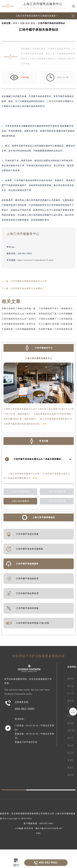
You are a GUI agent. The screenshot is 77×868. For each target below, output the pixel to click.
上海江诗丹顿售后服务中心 (43, 4)
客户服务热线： (39, 823)
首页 (15, 23)
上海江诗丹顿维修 (20, 492)
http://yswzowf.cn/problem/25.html (36, 260)
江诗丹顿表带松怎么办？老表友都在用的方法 (24, 314)
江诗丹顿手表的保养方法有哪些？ (28, 288)
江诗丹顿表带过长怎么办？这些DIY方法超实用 (25, 319)
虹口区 (71, 716)
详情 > (46, 424)
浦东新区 (72, 731)
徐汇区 (71, 686)
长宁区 (71, 693)
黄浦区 (71, 679)
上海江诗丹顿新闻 (57, 501)
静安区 (71, 701)
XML (38, 833)
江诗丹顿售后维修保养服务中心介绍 (29, 281)
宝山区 (71, 745)
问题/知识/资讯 (28, 23)
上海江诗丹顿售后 (56, 101)
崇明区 (71, 775)
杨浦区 (71, 723)
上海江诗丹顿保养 (57, 492)
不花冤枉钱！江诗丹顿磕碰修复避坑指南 (22, 329)
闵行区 (71, 738)
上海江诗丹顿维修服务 (44, 517)
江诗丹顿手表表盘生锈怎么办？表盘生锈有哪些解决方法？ (43, 459)
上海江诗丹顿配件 (20, 501)
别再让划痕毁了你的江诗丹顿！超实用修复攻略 (25, 308)
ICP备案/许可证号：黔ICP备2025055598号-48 (38, 828)
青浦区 (71, 760)
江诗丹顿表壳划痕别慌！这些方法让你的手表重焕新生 (29, 324)
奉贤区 (71, 768)
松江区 (71, 753)
